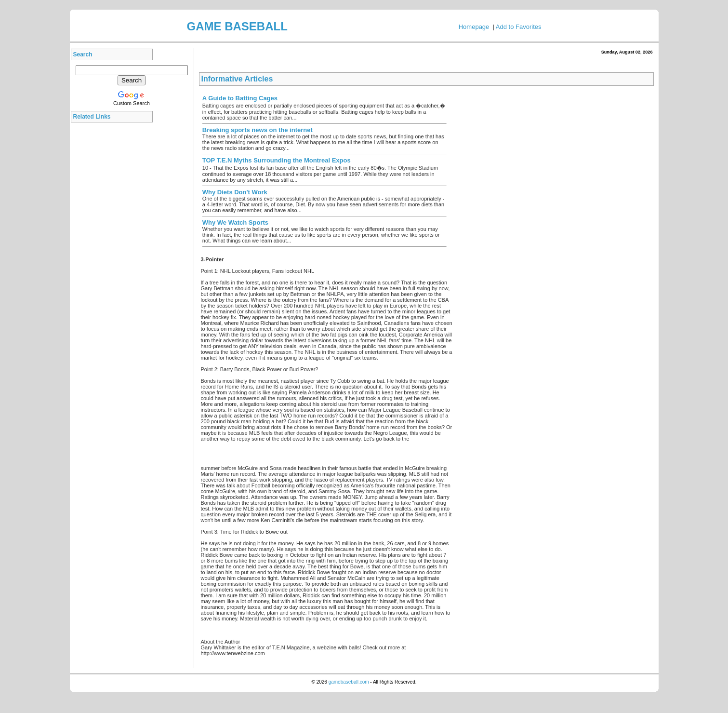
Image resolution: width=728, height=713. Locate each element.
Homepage (474, 27)
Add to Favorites (519, 27)
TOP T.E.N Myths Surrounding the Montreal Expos (277, 160)
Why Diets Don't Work (235, 192)
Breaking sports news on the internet (258, 130)
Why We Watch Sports (235, 222)
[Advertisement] (114, 272)
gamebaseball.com (349, 682)
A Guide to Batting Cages (240, 98)
